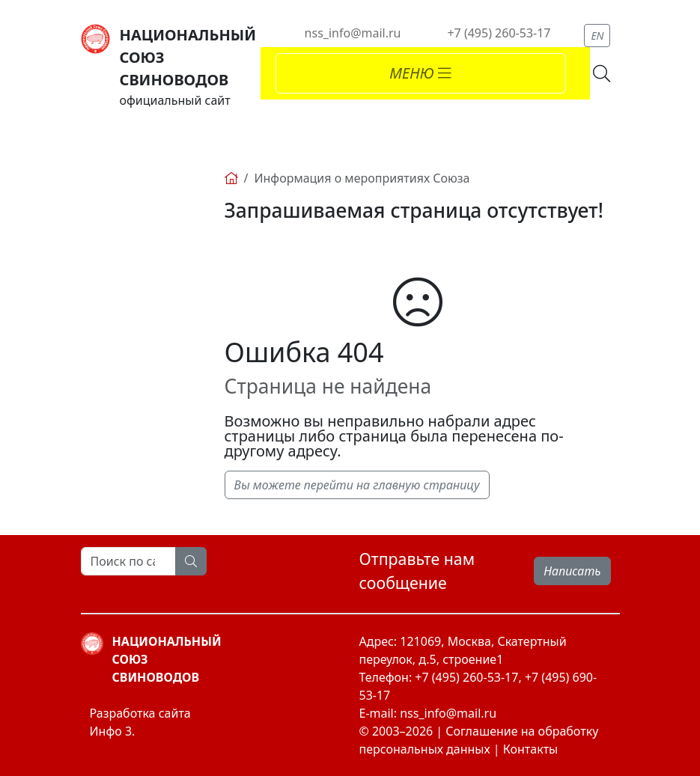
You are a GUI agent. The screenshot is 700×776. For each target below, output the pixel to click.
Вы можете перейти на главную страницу (357, 485)
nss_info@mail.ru (353, 33)
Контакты (530, 749)
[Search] (128, 561)
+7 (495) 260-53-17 (499, 33)
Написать (572, 571)
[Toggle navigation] (421, 73)
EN (597, 36)
